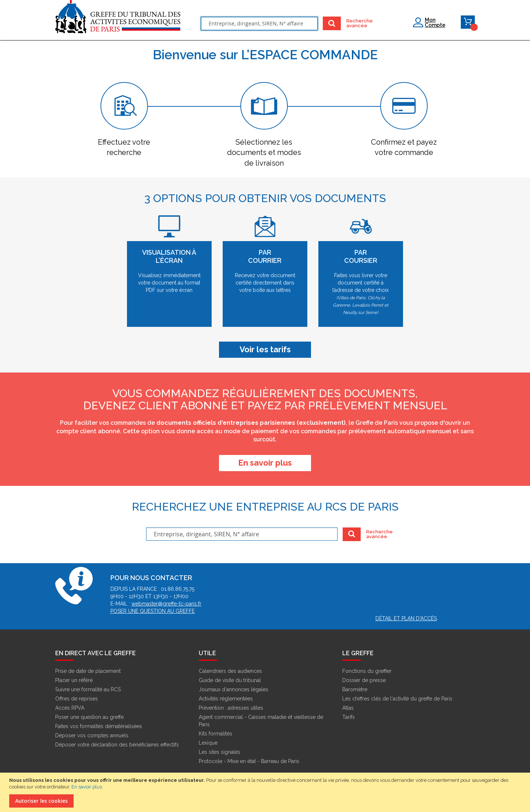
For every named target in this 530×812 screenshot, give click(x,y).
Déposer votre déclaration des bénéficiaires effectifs (117, 745)
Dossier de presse (364, 680)
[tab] (124, 120)
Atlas (348, 708)
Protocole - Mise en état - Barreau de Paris (249, 761)
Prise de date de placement (88, 671)
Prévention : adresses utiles (231, 708)
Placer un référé (74, 680)
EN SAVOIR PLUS (265, 463)
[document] (266, 792)
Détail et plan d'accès (406, 618)
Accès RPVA (70, 708)
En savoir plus (87, 787)
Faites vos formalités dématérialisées (99, 726)
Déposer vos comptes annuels (92, 735)
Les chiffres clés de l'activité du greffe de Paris (397, 699)
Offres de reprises (77, 699)
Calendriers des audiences (230, 671)
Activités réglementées (226, 699)
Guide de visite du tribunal (230, 680)
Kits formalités (215, 734)
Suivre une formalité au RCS (88, 689)
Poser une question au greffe (153, 611)
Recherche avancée (355, 23)
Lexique (208, 743)
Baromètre (355, 689)
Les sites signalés (220, 752)
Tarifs (349, 717)
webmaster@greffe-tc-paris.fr (166, 604)
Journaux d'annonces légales (234, 689)
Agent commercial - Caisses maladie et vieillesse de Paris (261, 721)
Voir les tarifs (265, 349)
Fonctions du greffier (367, 671)
